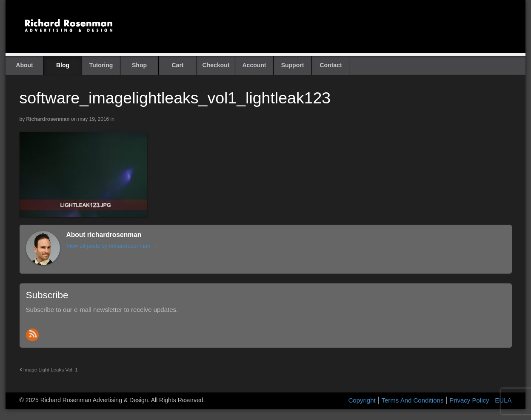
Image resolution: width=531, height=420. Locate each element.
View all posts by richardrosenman (112, 246)
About (24, 65)
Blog (63, 65)
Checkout (216, 65)
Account (254, 65)
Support (293, 65)
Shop (139, 65)
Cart (177, 65)
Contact (331, 65)
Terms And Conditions (412, 400)
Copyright (362, 400)
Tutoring (101, 65)
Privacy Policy (469, 400)
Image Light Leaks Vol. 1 (49, 370)
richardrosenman (48, 119)
